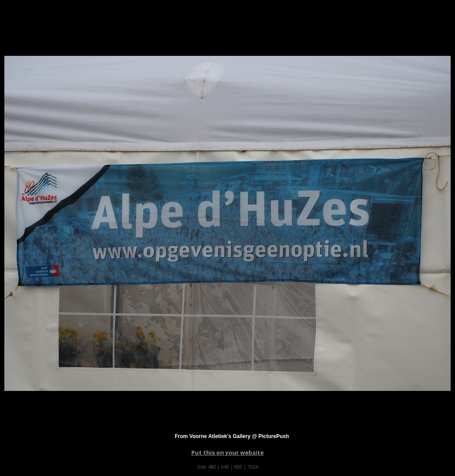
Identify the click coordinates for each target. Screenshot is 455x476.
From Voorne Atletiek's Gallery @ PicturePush (232, 436)
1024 (253, 467)
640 (225, 467)
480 (212, 467)
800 (238, 467)
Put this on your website (227, 452)
